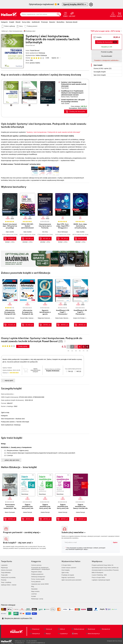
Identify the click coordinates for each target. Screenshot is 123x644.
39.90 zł (47, 325)
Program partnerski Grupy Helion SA (103, 565)
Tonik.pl (120, 641)
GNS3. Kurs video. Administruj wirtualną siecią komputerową (80, 227)
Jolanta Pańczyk (10, 318)
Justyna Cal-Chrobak (79, 318)
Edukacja (42, 53)
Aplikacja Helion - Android (9, 585)
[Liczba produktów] (115, 42)
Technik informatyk (23, 422)
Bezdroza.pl (91, 629)
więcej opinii (9, 380)
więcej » (86, 549)
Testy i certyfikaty (6, 582)
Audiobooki (36, 22)
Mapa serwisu (35, 591)
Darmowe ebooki (72, 22)
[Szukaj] (59, 14)
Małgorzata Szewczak (44, 318)
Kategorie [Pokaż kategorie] (4, 22)
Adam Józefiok (65, 104)
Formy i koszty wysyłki (38, 579)
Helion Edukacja (41, 55)
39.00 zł (82, 519)
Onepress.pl (36, 629)
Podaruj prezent (32, 26)
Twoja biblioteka (6, 573)
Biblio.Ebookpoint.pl (94, 634)
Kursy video (26, 22)
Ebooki (18, 22)
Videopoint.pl (36, 634)
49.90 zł (64, 325)
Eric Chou (45, 232)
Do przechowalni (107, 56)
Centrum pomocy (36, 565)
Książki (12, 22)
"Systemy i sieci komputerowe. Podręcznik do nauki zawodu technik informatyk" (53, 132)
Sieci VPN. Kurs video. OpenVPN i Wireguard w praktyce (63, 227)
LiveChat (34, 594)
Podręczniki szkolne (8, 422)
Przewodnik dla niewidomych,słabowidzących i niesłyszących (41, 568)
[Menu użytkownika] (113, 14)
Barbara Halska (65, 97)
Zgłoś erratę (5, 412)
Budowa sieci (20, 419)
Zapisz (115, 542)
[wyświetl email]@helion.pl (38, 643)
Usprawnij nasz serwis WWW (40, 584)
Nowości (52, 22)
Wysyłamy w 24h (107, 47)
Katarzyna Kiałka (33, 318)
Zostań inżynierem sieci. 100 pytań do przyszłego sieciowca (10, 227)
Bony (21, 26)
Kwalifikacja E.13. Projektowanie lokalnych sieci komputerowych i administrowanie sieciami (72, 93)
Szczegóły (100, 72)
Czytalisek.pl (64, 634)
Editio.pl (62, 629)
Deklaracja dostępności (38, 577)
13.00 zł (11, 325)
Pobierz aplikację (10, 26)
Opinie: (55, 58)
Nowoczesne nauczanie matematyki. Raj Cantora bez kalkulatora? (10, 508)
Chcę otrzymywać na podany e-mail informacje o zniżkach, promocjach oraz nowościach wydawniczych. (84, 548)
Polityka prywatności (37, 574)
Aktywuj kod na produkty (8, 577)
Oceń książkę (65, 570)
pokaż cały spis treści (12, 460)
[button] (88, 204)
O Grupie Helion (66, 565)
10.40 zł (29, 325)
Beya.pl (48, 634)
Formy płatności (36, 582)
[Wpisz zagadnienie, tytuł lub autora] (38, 14)
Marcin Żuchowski (10, 512)
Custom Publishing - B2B (99, 575)
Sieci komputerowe (8, 419)
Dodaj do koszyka (104, 42)
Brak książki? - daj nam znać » (18, 543)
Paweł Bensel (35, 50)
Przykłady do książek (68, 575)
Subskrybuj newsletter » (73, 532)
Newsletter (34, 589)
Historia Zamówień (7, 570)
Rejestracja (4, 568)
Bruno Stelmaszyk (63, 232)
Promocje (44, 22)
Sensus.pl (49, 629)
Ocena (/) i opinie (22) (102, 68)
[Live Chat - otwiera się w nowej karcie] (72, 14)
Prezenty (4, 580)
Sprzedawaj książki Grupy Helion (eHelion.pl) (105, 568)
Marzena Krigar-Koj (69, 318)
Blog (33, 586)
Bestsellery (61, 22)
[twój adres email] (87, 542)
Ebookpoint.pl (106, 629)
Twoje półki (4, 575)
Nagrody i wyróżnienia (68, 577)
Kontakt (34, 596)
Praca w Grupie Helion (98, 577)
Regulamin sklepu (37, 572)
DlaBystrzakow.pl (79, 629)
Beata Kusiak (59, 318)
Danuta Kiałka (24, 318)
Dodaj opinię (23, 346)
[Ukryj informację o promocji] (91, 5)
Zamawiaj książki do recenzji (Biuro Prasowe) (105, 570)
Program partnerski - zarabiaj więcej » (22, 532)
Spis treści (100, 75)
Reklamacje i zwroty (37, 599)
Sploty (76, 634)
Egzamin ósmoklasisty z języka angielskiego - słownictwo (45, 314)
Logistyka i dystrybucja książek (101, 580)
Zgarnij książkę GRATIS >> (75, 4)
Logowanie (4, 565)
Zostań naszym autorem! (69, 568)
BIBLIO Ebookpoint (97, 573)
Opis (98, 65)
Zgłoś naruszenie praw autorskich (71, 580)
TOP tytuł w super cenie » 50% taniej (105, 31)
